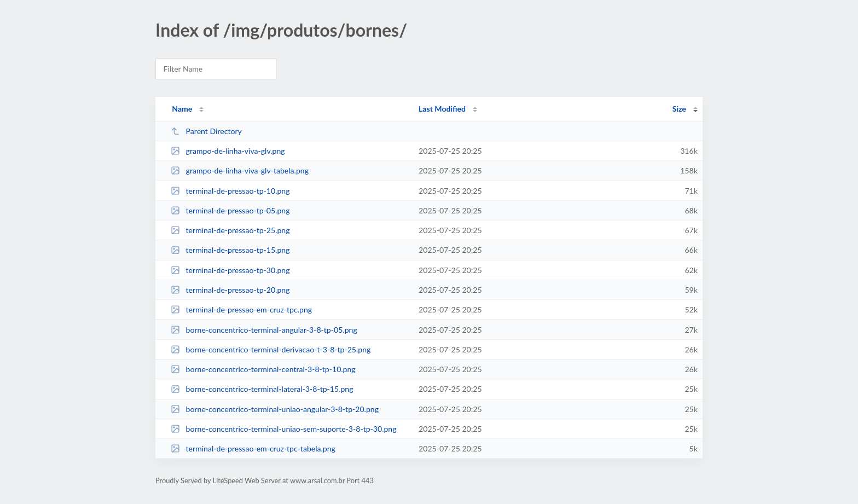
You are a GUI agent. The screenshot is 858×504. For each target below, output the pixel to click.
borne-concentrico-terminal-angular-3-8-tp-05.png (264, 330)
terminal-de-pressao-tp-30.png (230, 270)
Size (679, 109)
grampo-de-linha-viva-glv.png (228, 151)
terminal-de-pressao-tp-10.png (230, 191)
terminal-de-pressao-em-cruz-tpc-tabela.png (253, 448)
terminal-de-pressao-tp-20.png (230, 290)
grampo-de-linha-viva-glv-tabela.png (240, 170)
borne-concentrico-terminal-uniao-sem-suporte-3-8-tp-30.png (283, 429)
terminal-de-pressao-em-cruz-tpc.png (241, 309)
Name (182, 109)
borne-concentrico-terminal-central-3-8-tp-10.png (263, 369)
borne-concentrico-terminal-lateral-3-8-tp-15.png (262, 389)
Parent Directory (206, 131)
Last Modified (442, 109)
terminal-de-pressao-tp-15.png (230, 250)
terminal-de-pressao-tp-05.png (230, 210)
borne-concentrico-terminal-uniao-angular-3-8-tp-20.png (275, 409)
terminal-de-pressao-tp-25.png (230, 230)
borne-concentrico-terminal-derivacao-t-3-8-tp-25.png (271, 349)
